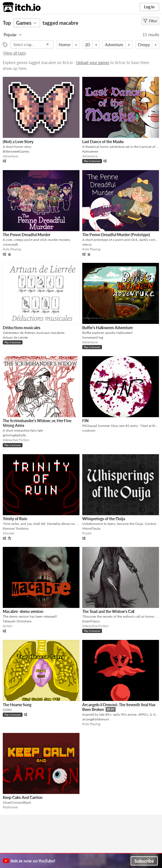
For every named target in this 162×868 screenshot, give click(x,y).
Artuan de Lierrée (15, 337)
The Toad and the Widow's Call (108, 611)
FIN (85, 421)
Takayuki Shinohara (17, 621)
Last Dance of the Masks (103, 142)
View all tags (14, 53)
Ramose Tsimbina (16, 528)
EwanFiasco (91, 621)
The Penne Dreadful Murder (27, 235)
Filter (150, 21)
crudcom (89, 430)
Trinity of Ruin (15, 519)
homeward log (93, 337)
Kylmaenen (90, 151)
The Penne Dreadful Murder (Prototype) (116, 235)
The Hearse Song (17, 705)
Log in (149, 7)
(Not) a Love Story (18, 142)
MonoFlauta (91, 528)
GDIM (7, 710)
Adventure (114, 45)
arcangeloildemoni (96, 719)
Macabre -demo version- (24, 611)
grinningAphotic (15, 435)
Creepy (144, 45)
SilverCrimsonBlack (17, 802)
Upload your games (93, 63)
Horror (64, 45)
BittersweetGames (16, 151)
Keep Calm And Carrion (23, 797)
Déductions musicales (22, 328)
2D (88, 45)
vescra (87, 244)
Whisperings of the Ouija (104, 519)
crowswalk (10, 244)
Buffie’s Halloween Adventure (108, 328)
